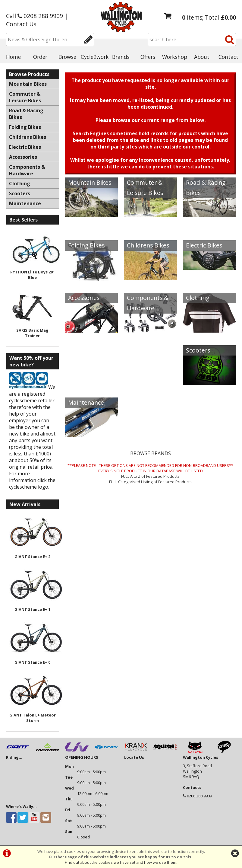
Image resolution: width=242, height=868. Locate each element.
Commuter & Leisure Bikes (145, 188)
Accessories (84, 298)
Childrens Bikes (148, 245)
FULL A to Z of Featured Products (150, 476)
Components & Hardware (148, 303)
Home (13, 57)
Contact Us (21, 24)
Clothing (198, 298)
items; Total (209, 17)
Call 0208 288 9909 (35, 16)
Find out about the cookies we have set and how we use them (121, 862)
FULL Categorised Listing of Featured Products (150, 482)
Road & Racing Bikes (206, 188)
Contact (228, 57)
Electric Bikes (204, 245)
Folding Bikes (86, 245)
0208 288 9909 (199, 796)
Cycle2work (94, 57)
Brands (121, 57)
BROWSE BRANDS (151, 453)
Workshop (175, 57)
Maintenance (86, 402)
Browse (67, 57)
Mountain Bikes (90, 182)
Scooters (198, 350)
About (202, 57)
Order (40, 57)
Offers (148, 57)
